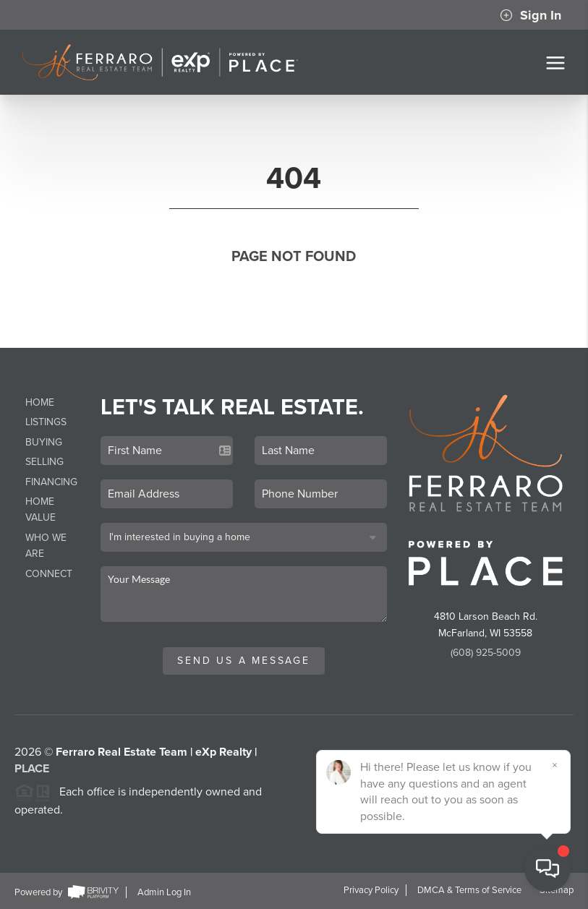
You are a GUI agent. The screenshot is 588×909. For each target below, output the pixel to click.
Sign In (531, 15)
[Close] (555, 765)
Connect (49, 574)
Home (40, 402)
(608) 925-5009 (486, 653)
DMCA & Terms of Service (469, 890)
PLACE (32, 774)
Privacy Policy (371, 890)
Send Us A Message (244, 661)
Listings (46, 422)
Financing (51, 482)
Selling (44, 462)
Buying (44, 442)
